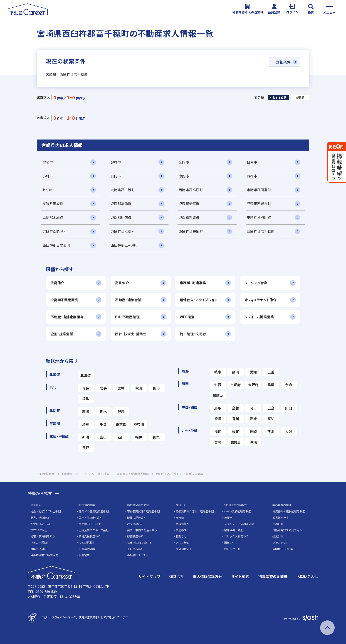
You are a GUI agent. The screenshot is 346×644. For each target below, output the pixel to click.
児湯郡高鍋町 (121, 204)
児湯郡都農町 (189, 217)
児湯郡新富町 (189, 204)
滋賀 (218, 385)
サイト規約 (240, 576)
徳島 (218, 419)
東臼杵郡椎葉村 (123, 231)
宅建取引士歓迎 (234, 530)
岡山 (253, 408)
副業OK (229, 542)
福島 (86, 399)
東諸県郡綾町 (53, 204)
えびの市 (49, 190)
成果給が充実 (281, 518)
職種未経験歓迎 (137, 518)
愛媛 (253, 419)
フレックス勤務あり (236, 536)
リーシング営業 (256, 283)
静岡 (236, 372)
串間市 (184, 176)
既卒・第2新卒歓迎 (90, 518)
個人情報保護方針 (208, 576)
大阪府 (253, 385)
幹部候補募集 (87, 505)
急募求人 (36, 505)
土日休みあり (135, 549)
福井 (139, 437)
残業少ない (279, 536)
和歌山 (218, 395)
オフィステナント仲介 (261, 300)
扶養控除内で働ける (139, 542)
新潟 (86, 437)
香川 (236, 419)
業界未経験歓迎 (40, 518)
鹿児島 (236, 442)
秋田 (139, 388)
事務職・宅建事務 (193, 283)
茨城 (86, 411)
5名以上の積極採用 (236, 505)
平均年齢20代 (87, 549)
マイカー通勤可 (40, 542)
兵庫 (271, 385)
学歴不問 (181, 530)
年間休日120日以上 (284, 549)
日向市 (116, 176)
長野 (86, 448)
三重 (271, 372)
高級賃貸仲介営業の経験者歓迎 (195, 511)
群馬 (121, 411)
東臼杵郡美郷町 (191, 231)
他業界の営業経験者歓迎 (94, 511)
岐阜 (218, 372)
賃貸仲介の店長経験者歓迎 (289, 511)
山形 (157, 388)
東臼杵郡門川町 (259, 217)
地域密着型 (183, 524)
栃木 (103, 411)
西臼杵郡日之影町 (56, 245)
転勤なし (181, 536)
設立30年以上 (39, 530)
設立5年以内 (135, 524)
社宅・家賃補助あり (43, 536)
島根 (236, 408)
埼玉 (86, 424)
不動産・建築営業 (128, 300)
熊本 (271, 431)
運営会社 (177, 576)
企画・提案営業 (62, 334)
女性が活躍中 (87, 542)
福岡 (218, 431)
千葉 (103, 424)
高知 (271, 419)
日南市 (252, 162)
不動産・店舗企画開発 (67, 317)
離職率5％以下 (39, 549)
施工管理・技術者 (193, 334)
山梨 (157, 437)
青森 (86, 388)
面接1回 (181, 505)
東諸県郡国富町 (259, 190)
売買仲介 (122, 283)
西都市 (252, 176)
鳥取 (218, 408)
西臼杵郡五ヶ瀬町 (124, 245)
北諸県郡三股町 (123, 190)
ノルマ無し (183, 542)
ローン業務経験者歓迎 (238, 511)
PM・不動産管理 (127, 317)
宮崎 (218, 442)
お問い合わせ (307, 576)
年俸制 (228, 518)
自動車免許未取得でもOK (288, 530)
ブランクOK (280, 542)
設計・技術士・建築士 (131, 334)
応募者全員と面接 (138, 505)
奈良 (289, 385)
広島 (271, 408)
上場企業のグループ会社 (94, 530)
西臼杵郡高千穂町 (261, 231)
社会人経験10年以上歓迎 (46, 511)
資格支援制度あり (90, 536)
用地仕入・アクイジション (199, 300)
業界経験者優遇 (282, 505)
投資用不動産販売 (64, 300)
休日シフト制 (232, 549)
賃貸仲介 (57, 283)
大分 (289, 431)
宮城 (121, 388)
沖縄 (253, 442)
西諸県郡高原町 (191, 190)
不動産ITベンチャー (139, 555)
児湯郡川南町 (121, 217)
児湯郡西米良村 (259, 204)
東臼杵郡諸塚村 (55, 231)
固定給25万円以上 (42, 524)
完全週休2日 (183, 549)
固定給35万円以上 (90, 524)
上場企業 (278, 524)
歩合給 (180, 518)
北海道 (86, 375)
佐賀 (236, 431)
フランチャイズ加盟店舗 (239, 524)
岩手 (103, 388)
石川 (121, 437)
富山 (103, 437)
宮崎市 (48, 162)
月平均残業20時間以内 (44, 555)
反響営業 (84, 555)
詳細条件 (283, 62)
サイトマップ (149, 576)
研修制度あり (135, 536)
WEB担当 (187, 317)
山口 (289, 408)
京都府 (236, 385)
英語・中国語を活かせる (142, 530)
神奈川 (139, 424)
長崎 (253, 431)
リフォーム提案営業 (259, 317)
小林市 (48, 176)
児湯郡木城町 (53, 217)
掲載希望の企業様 (273, 576)
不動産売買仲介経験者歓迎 (143, 511)
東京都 (121, 424)
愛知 (253, 372)
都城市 (116, 162)
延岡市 (184, 162)
